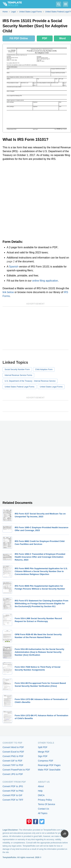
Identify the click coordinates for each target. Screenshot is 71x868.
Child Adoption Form (44, 369)
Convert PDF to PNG (13, 791)
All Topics (43, 813)
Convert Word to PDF (13, 747)
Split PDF (43, 747)
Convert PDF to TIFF (13, 800)
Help (40, 791)
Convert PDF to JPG (13, 786)
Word (62, 38)
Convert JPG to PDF (13, 774)
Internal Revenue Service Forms (18, 375)
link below (8, 292)
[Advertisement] (35, 200)
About (41, 786)
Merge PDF (44, 752)
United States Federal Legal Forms (20, 387)
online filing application (45, 281)
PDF (45, 38)
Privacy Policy (45, 800)
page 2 (11, 261)
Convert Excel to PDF (13, 752)
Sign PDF (43, 756)
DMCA (41, 795)
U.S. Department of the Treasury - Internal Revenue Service (30, 381)
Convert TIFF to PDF (13, 765)
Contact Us (43, 809)
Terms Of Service (46, 804)
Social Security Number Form (17, 369)
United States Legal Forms (51, 387)
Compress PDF (46, 761)
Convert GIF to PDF (12, 761)
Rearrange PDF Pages (49, 765)
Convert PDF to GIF (12, 795)
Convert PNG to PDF (13, 756)
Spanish (14, 267)
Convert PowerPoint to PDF (16, 770)
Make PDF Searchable (49, 770)
